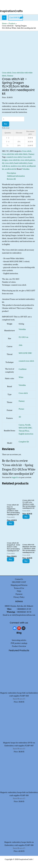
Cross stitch (7, 73)
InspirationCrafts (11, 11)
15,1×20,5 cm (23, 337)
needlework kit (11, 169)
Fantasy (10, 76)
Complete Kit (24, 442)
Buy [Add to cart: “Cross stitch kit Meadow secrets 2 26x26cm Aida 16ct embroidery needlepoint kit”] (26, 561)
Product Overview (19, 646)
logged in (15, 477)
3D (20, 417)
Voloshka (26, 169)
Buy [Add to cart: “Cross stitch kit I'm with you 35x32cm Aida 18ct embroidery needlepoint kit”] (26, 517)
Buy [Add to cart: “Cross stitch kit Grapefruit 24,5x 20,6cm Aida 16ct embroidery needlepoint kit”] (10, 559)
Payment (19, 594)
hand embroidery (21, 163)
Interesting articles (19, 640)
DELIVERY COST (19, 582)
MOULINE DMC (25, 353)
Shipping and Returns (19, 585)
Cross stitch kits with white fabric (15, 154)
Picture (21, 409)
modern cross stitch (18, 166)
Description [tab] (11, 173)
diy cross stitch (8, 163)
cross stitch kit (14, 160)
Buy (6, 124)
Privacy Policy (19, 597)
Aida (20, 345)
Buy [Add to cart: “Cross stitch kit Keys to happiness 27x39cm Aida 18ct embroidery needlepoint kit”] (10, 523)
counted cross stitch (14, 157)
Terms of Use (19, 588)
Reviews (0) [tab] (11, 179)
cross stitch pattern (28, 160)
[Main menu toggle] (4, 18)
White (21, 377)
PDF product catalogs (19, 643)
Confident (23, 369)
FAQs (19, 591)
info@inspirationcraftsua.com (24, 615)
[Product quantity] (13, 119)
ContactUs (19, 579)
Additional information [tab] (16, 176)
